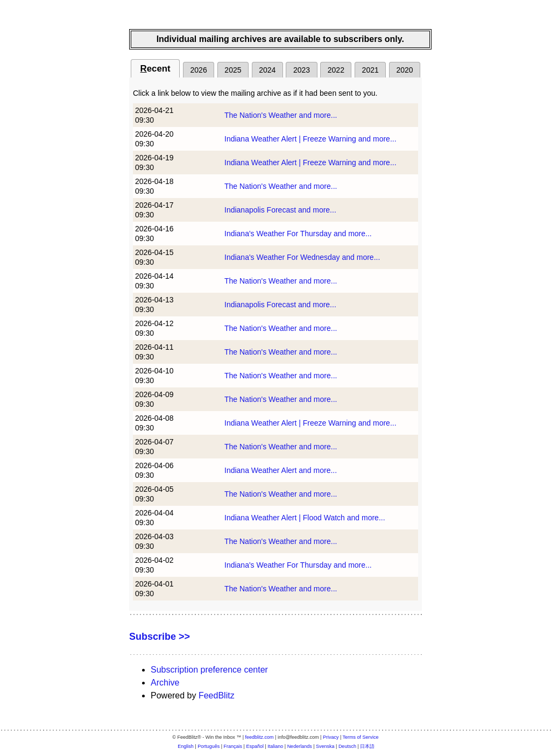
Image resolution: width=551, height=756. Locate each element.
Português (209, 746)
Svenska (325, 746)
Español (255, 746)
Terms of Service (361, 737)
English (186, 746)
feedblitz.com (260, 737)
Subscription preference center (209, 670)
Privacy (331, 737)
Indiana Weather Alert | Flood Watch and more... (305, 518)
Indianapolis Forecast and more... (280, 210)
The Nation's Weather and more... (281, 115)
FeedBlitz (217, 695)
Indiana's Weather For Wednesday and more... (302, 257)
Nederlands (300, 746)
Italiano (275, 746)
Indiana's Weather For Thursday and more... (298, 234)
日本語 (367, 746)
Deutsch (347, 746)
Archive (165, 683)
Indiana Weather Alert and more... (281, 470)
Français (233, 746)
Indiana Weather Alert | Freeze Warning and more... (310, 139)
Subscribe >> (160, 637)
